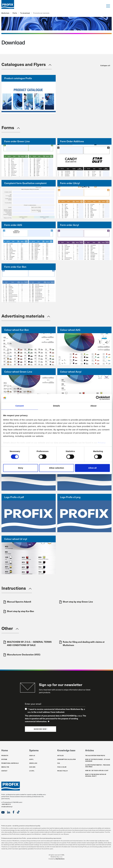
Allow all (92, 468)
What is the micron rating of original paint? (96, 775)
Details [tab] (57, 406)
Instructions (14, 588)
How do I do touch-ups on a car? (97, 770)
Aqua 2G (32, 755)
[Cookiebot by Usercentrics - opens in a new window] (98, 398)
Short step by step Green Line (76, 602)
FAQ (59, 763)
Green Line (33, 763)
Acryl (31, 759)
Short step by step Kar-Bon (19, 611)
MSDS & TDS (5, 767)
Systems (4, 759)
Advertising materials (23, 316)
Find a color (62, 767)
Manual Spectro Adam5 (17, 602)
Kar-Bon (32, 767)
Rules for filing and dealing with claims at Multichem (82, 643)
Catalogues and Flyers (24, 64)
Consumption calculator (67, 759)
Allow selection (56, 468)
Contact (4, 771)
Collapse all (105, 65)
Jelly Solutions (60, 859)
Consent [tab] (20, 406)
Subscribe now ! (41, 729)
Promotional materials (10, 763)
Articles (60, 755)
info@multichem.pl (7, 807)
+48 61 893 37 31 (6, 804)
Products (5, 755)
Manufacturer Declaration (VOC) (22, 655)
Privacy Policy (63, 771)
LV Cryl (32, 771)
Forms (8, 127)
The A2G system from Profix (95, 755)
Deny (21, 468)
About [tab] (93, 406)
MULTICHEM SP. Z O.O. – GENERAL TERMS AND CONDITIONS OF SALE (28, 643)
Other (7, 628)
